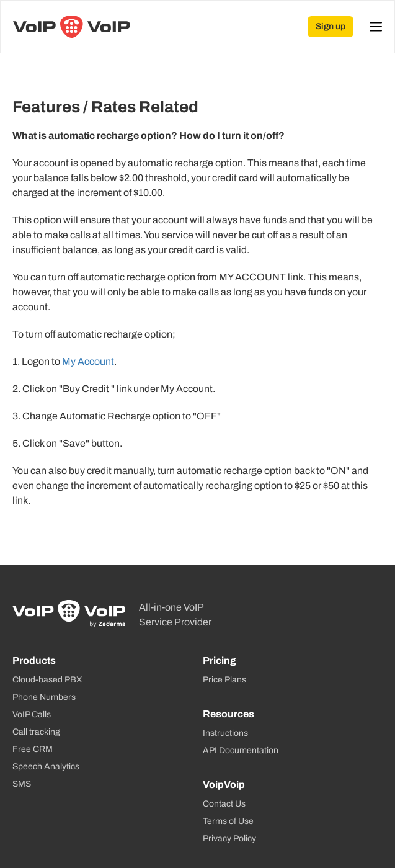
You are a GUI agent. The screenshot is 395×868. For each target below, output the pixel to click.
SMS (22, 784)
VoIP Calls (32, 714)
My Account (88, 361)
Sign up (331, 26)
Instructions (225, 733)
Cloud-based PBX (47, 680)
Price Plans (224, 680)
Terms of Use (228, 821)
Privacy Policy (229, 839)
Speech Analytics (46, 767)
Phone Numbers (44, 697)
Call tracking (36, 732)
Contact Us (224, 804)
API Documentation (241, 750)
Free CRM (33, 749)
